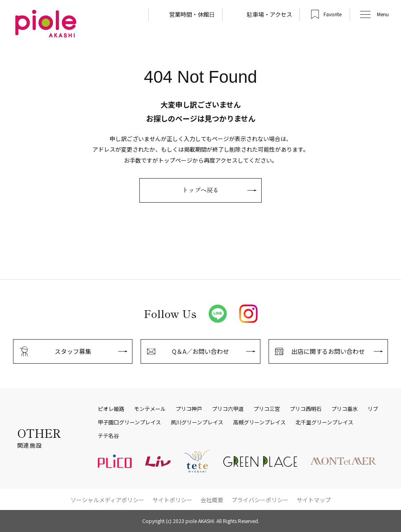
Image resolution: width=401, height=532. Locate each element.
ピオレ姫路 (111, 409)
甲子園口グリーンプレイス (129, 422)
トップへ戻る (200, 190)
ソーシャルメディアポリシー (107, 500)
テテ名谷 (108, 436)
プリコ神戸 (189, 409)
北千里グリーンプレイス (324, 422)
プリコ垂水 (345, 409)
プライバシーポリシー (260, 500)
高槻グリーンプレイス (259, 422)
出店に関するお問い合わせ (328, 351)
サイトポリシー (172, 500)
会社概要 (212, 500)
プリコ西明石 (306, 409)
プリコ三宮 (267, 409)
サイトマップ (314, 500)
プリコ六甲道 (228, 409)
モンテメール (150, 409)
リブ (373, 409)
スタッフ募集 (73, 351)
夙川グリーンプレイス (197, 422)
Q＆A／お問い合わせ (200, 351)
